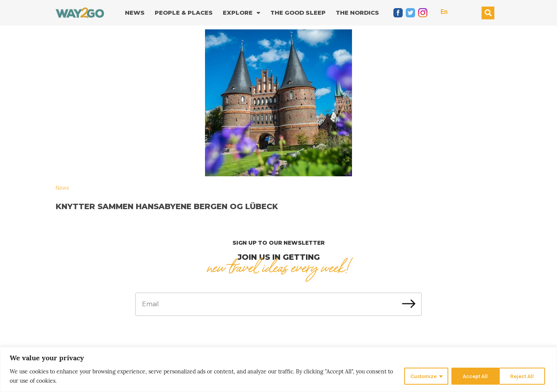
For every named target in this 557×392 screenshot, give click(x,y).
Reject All (474, 376)
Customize (422, 376)
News (135, 13)
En (444, 12)
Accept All (524, 376)
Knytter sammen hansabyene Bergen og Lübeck (167, 206)
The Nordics (357, 13)
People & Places (184, 13)
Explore (242, 13)
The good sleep (298, 13)
